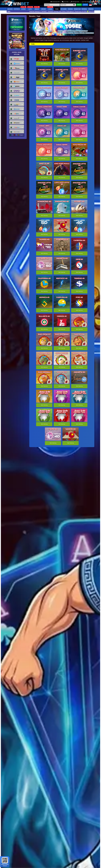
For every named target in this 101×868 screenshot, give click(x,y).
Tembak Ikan (77, 9)
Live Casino (64, 9)
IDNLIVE (37, 9)
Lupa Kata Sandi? (86, 2)
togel (57, 9)
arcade (43, 9)
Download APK (55, 2)
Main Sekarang (44, 64)
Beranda (10, 9)
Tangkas (70, 9)
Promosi (91, 9)
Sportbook (17, 9)
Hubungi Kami (75, 2)
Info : (9, 11)
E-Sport (23, 9)
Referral (84, 9)
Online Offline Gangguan (17, 135)
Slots (30, 9)
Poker (50, 9)
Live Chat (65, 2)
